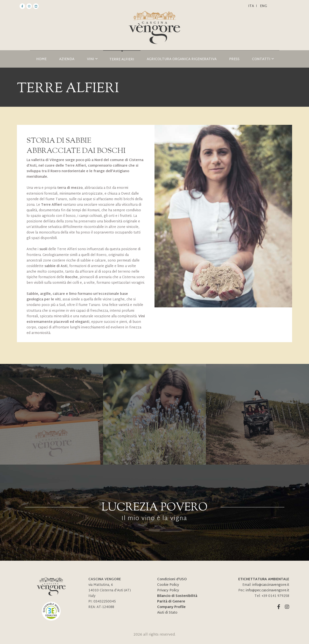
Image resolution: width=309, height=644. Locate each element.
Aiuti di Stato (167, 613)
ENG (263, 6)
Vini (92, 59)
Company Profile (171, 607)
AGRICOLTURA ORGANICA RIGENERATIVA (182, 59)
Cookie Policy (168, 585)
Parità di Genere (171, 602)
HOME (41, 59)
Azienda (67, 59)
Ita (251, 6)
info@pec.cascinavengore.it (267, 591)
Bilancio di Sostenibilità (177, 596)
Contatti (263, 59)
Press (234, 59)
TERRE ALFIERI (122, 60)
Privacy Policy (168, 591)
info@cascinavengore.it (271, 585)
